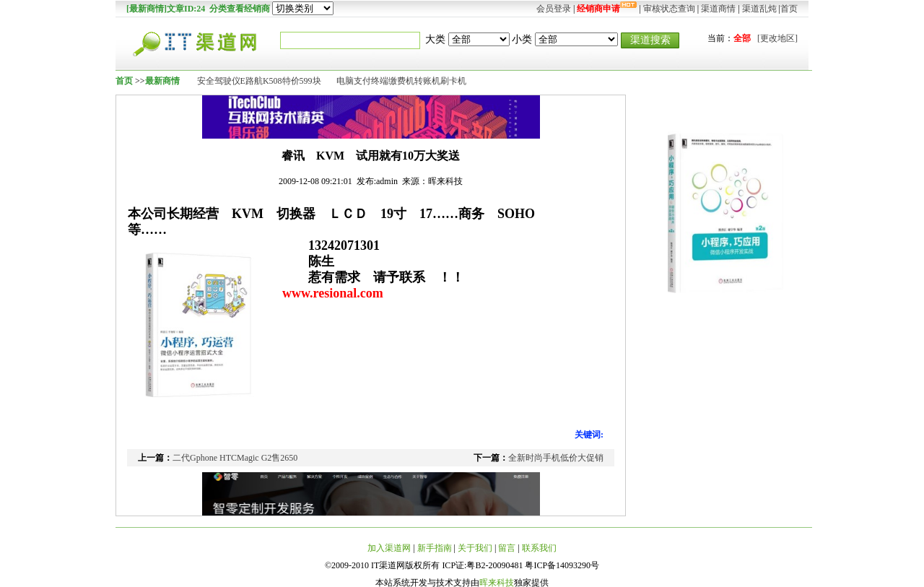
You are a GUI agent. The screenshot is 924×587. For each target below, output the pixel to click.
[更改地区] (777, 38)
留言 (507, 548)
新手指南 (435, 548)
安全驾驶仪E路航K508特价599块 (259, 81)
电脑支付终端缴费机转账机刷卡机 (401, 81)
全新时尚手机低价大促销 (556, 458)
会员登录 (554, 9)
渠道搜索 (650, 40)
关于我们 (475, 548)
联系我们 (539, 548)
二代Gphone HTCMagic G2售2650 (235, 458)
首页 (789, 9)
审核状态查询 (669, 9)
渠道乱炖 (759, 9)
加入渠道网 (389, 548)
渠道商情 (718, 9)
